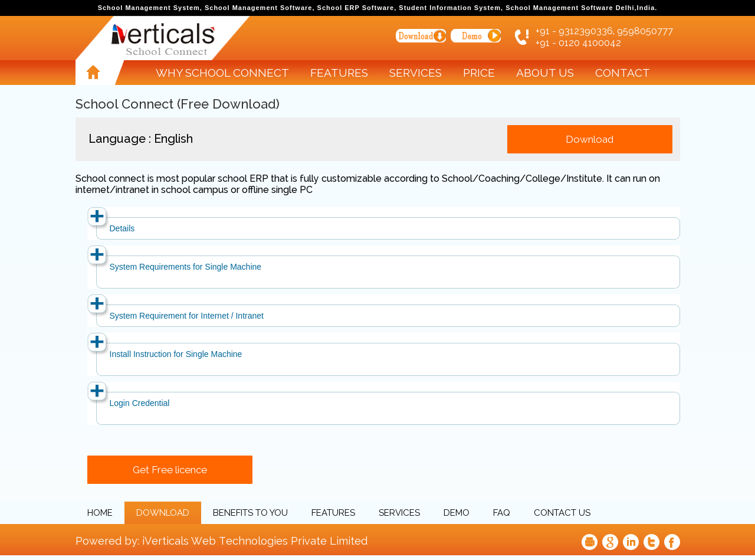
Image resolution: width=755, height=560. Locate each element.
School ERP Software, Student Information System (409, 8)
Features (339, 73)
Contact (623, 73)
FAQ (502, 513)
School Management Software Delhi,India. (581, 8)
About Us (545, 73)
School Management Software (258, 8)
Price (479, 73)
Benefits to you (250, 513)
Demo (457, 513)
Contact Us (562, 513)
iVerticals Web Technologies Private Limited (255, 541)
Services (416, 73)
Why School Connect (222, 73)
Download (163, 513)
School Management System (149, 8)
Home (100, 513)
